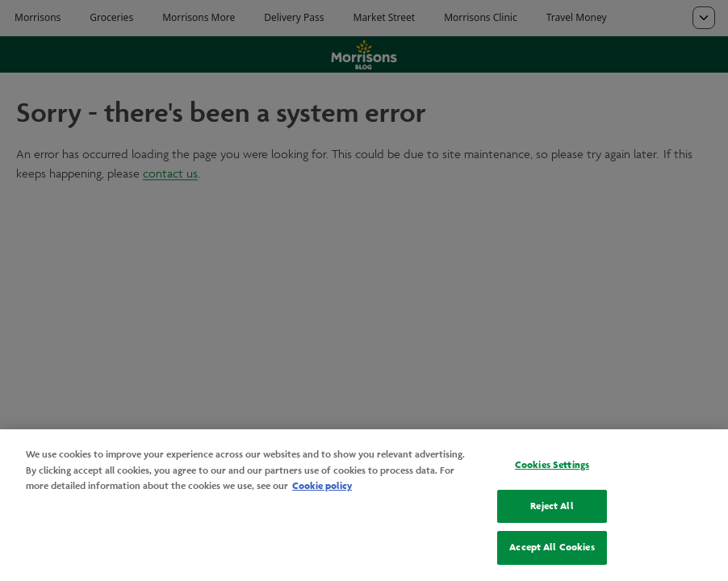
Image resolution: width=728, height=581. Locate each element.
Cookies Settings (552, 465)
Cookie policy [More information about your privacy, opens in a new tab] (322, 486)
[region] (364, 505)
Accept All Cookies (552, 547)
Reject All (552, 506)
